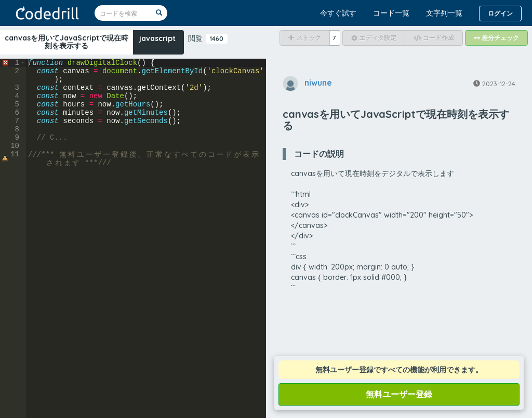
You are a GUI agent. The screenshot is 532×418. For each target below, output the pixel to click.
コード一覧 (391, 13)
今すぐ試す (338, 13)
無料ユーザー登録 (399, 394)
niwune (318, 83)
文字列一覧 (444, 13)
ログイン (500, 13)
